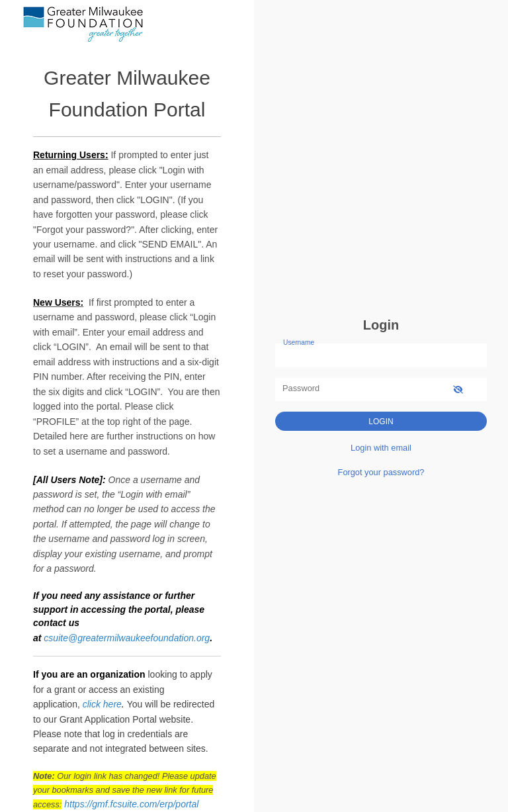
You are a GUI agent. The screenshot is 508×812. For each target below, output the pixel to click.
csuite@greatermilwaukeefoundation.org (127, 638)
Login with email (381, 448)
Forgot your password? (381, 472)
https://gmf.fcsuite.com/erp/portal (131, 804)
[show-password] (458, 389)
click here (102, 704)
